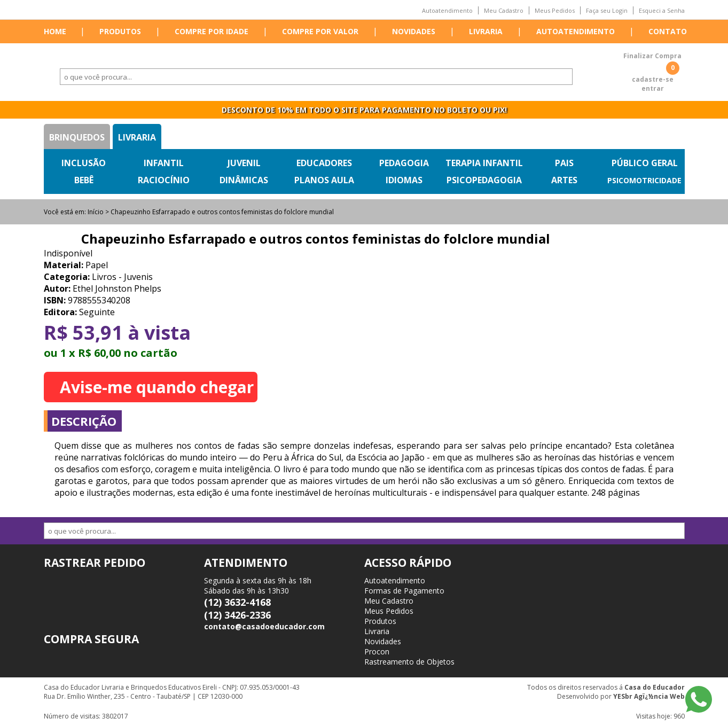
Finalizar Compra (652, 56)
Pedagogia (404, 163)
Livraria (486, 31)
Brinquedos (77, 137)
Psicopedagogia (484, 180)
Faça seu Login (607, 10)
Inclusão (84, 163)
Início (96, 212)
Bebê (84, 180)
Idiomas (404, 180)
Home (55, 31)
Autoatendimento (447, 10)
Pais (564, 163)
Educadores (324, 163)
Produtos (120, 31)
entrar (653, 88)
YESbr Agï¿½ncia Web (649, 696)
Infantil (164, 163)
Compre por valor (320, 31)
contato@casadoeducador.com (264, 626)
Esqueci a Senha (662, 10)
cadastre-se (653, 79)
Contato (668, 31)
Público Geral (645, 163)
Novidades (414, 31)
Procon (377, 651)
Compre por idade (212, 31)
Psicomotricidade (644, 180)
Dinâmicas (244, 180)
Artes (564, 180)
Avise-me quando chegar (157, 387)
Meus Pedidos (555, 10)
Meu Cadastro (504, 10)
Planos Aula (324, 180)
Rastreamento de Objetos (409, 662)
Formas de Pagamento (404, 591)
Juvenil (244, 163)
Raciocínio (164, 180)
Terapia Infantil (484, 163)
